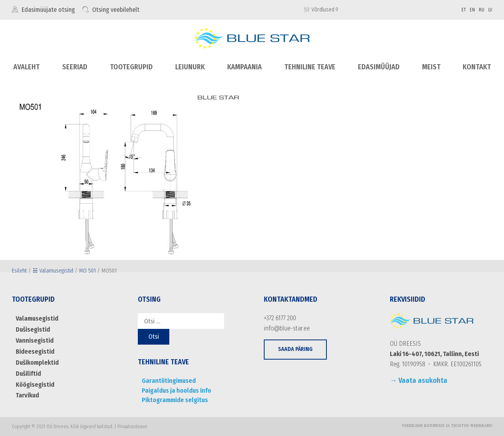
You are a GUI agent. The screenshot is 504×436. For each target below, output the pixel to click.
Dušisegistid (33, 329)
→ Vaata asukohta (419, 380)
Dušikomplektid (37, 362)
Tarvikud (27, 394)
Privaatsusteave (132, 426)
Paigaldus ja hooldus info (175, 390)
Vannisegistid (34, 340)
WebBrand (481, 426)
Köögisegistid (35, 383)
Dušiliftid (28, 373)
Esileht (19, 270)
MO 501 (87, 270)
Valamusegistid (36, 318)
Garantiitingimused (168, 381)
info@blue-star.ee (286, 328)
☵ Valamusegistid (53, 270)
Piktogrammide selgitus (174, 400)
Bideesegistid (35, 351)
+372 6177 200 (280, 318)
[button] (295, 349)
